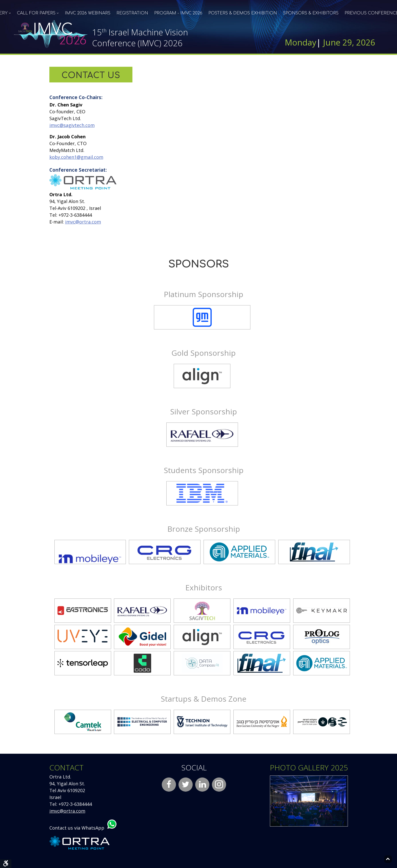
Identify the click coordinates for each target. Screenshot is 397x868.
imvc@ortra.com (83, 222)
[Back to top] (388, 859)
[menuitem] (38, 13)
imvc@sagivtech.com (72, 125)
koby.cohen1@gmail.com (76, 157)
